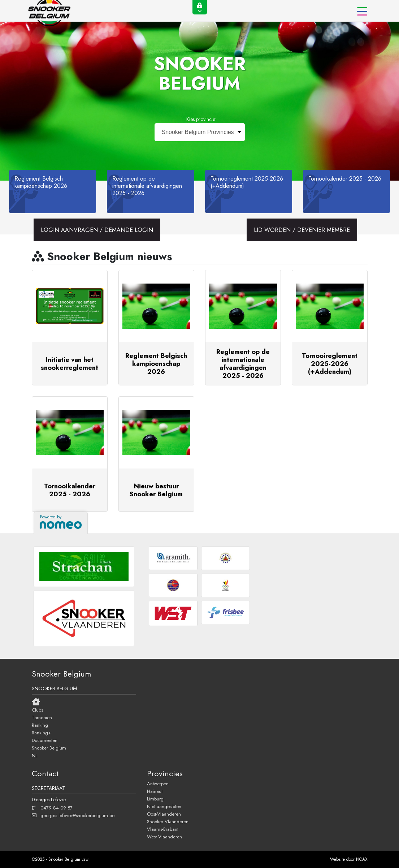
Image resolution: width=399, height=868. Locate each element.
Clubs (37, 710)
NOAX (362, 859)
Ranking (40, 725)
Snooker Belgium (49, 748)
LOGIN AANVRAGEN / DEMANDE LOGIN (97, 230)
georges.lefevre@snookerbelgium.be (73, 815)
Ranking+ (41, 733)
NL (35, 755)
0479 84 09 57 (52, 808)
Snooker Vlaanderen (168, 821)
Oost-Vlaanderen (164, 814)
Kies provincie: (201, 119)
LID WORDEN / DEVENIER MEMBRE (302, 230)
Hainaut (155, 791)
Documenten (45, 740)
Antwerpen (158, 783)
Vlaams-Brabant (163, 829)
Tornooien (42, 717)
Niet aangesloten (164, 806)
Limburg (155, 799)
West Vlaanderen (164, 837)
